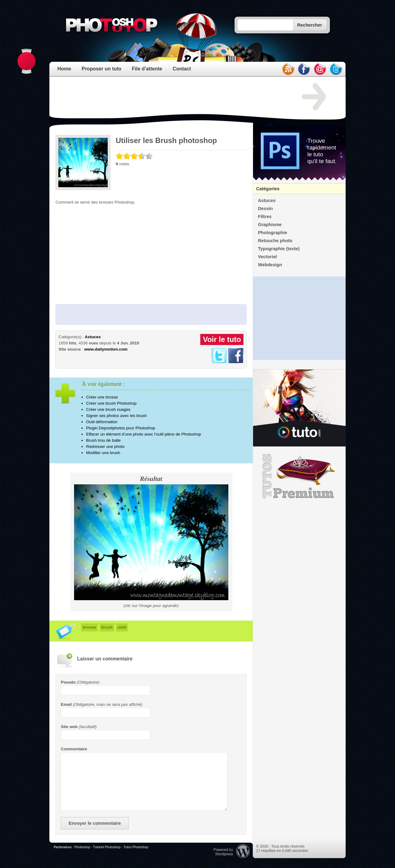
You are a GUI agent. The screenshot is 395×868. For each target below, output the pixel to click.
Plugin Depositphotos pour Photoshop (121, 428)
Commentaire (74, 749)
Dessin (265, 209)
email (320, 69)
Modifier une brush (103, 453)
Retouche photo (275, 241)
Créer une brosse (102, 397)
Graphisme (270, 225)
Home (64, 69)
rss (288, 69)
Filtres (265, 217)
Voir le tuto (222, 339)
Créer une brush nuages (108, 409)
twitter (336, 69)
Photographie (272, 233)
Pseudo (68, 682)
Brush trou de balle (103, 440)
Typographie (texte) (279, 249)
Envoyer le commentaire (95, 823)
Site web (69, 727)
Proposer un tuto (101, 69)
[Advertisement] (168, 97)
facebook (304, 69)
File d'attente (147, 69)
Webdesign (270, 265)
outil (122, 627)
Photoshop (82, 847)
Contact (182, 69)
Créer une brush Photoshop (111, 403)
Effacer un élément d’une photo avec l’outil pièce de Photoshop (143, 434)
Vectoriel (267, 257)
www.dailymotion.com (106, 349)
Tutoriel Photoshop (107, 847)
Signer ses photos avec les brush (116, 416)
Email (66, 704)
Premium (299, 476)
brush (107, 627)
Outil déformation (102, 422)
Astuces (93, 337)
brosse (89, 627)
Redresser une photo (105, 447)
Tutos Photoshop (136, 847)
